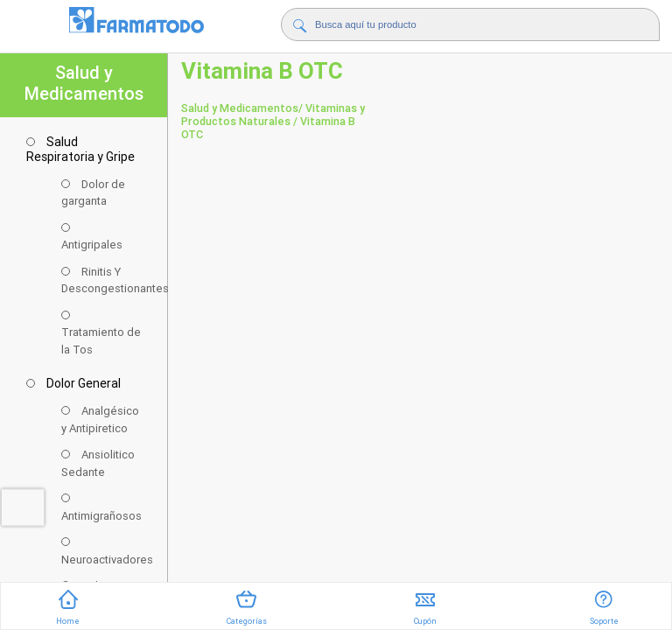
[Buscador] (468, 24)
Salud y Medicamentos (240, 108)
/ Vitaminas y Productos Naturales (273, 115)
